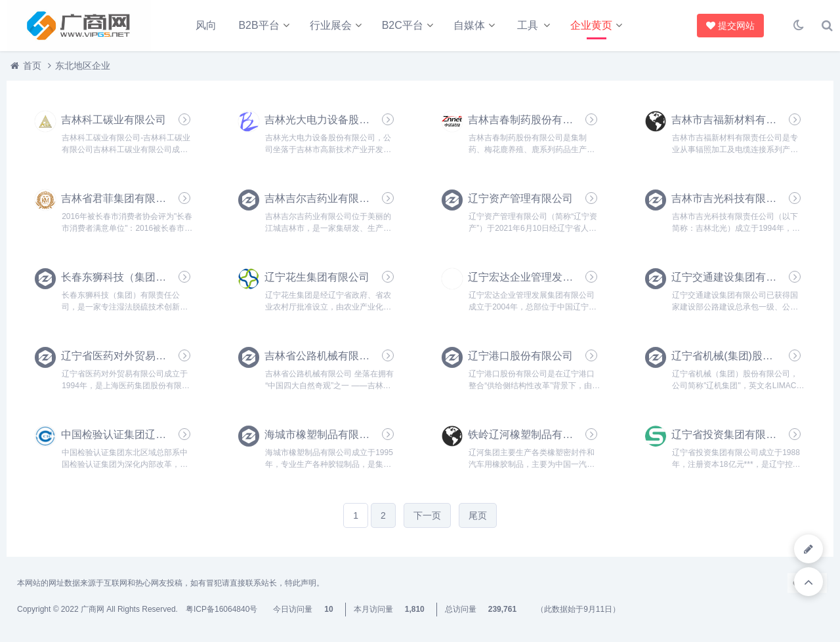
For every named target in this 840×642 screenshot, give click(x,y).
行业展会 (331, 25)
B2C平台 (403, 25)
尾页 (478, 515)
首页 (32, 66)
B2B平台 (259, 25)
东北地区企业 (83, 66)
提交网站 (728, 26)
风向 (206, 25)
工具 (528, 25)
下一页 (427, 515)
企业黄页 (591, 25)
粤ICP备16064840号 (221, 609)
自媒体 (469, 25)
